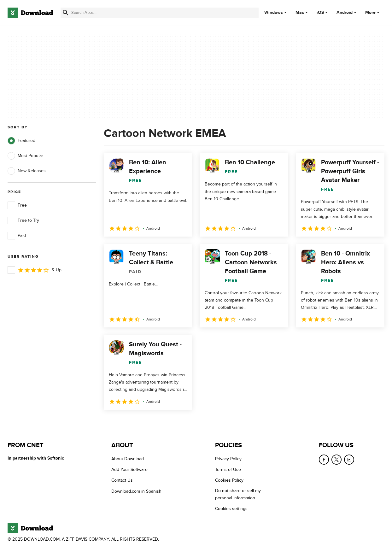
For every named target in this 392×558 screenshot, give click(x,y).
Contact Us (122, 480)
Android (345, 13)
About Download (128, 459)
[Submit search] (66, 13)
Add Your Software (129, 470)
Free (17, 205)
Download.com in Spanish (136, 491)
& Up (35, 270)
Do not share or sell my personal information (238, 494)
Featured (21, 141)
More (373, 12)
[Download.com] (30, 13)
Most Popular (25, 156)
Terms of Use (228, 470)
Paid (17, 236)
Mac (300, 13)
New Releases (27, 171)
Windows (274, 13)
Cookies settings (231, 509)
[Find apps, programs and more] (159, 13)
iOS (320, 13)
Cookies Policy (229, 480)
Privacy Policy (228, 459)
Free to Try (23, 220)
